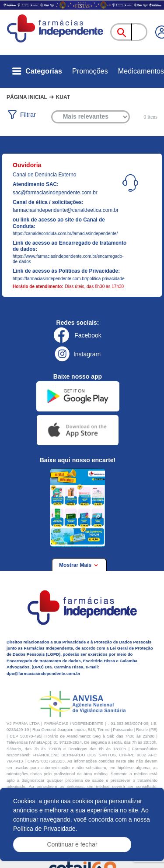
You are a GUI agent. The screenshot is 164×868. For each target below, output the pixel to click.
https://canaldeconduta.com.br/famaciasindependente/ (65, 234)
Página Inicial (27, 97)
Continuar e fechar (72, 844)
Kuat (63, 97)
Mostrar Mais (79, 565)
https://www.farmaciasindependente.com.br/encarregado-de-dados (68, 259)
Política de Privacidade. (45, 829)
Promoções (90, 71)
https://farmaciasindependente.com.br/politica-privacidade (69, 279)
